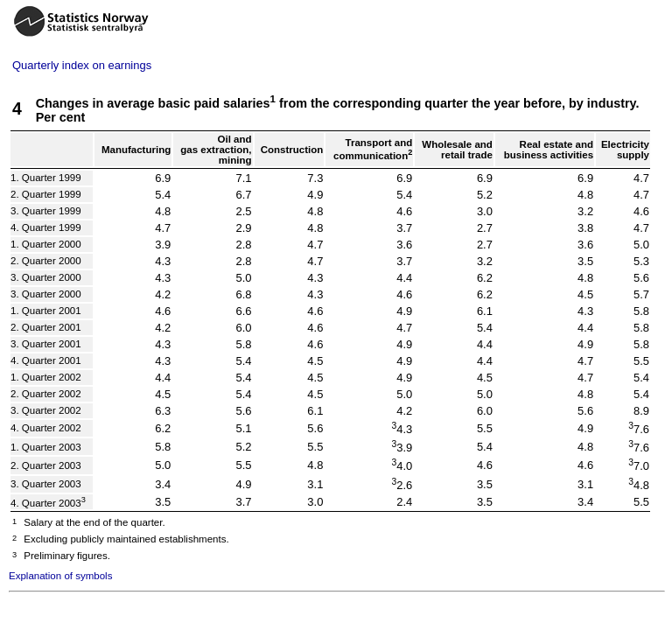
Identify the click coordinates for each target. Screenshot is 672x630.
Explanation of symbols (60, 576)
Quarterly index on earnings (82, 65)
